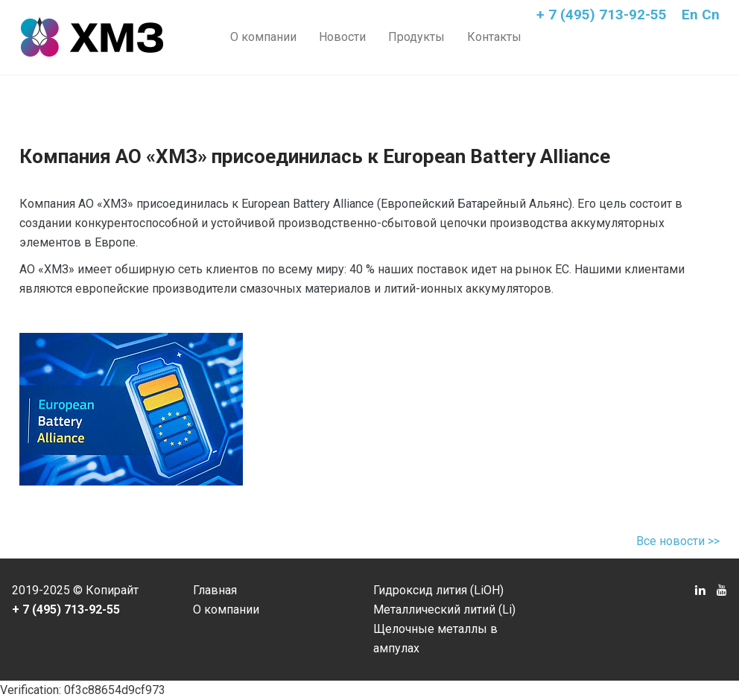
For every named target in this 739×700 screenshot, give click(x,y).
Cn (711, 15)
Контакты (494, 37)
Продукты (416, 37)
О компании (263, 37)
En (690, 15)
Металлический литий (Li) (444, 610)
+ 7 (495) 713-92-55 (602, 15)
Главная (215, 590)
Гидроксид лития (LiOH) (438, 590)
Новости (342, 37)
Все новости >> (678, 541)
